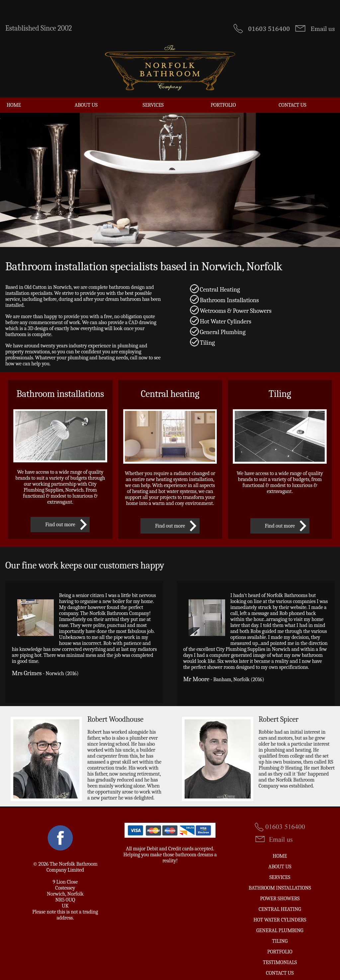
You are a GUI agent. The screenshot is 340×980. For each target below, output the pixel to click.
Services (153, 99)
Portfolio (223, 99)
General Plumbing (280, 924)
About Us (86, 99)
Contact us (292, 99)
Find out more (60, 518)
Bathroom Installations (280, 882)
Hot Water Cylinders (280, 914)
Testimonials (280, 956)
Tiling (280, 935)
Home (14, 99)
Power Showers (280, 892)
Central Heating (280, 903)
